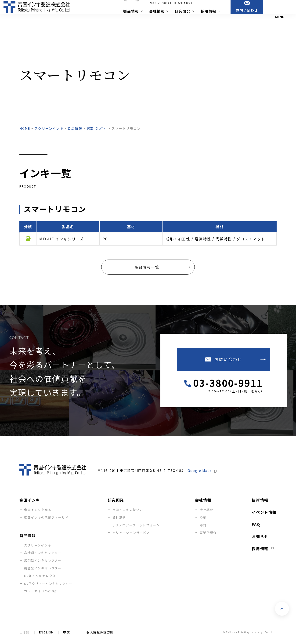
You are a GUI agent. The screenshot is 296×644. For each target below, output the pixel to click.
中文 (67, 632)
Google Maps (200, 471)
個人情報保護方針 (100, 632)
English (46, 632)
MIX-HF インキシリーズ (61, 239)
